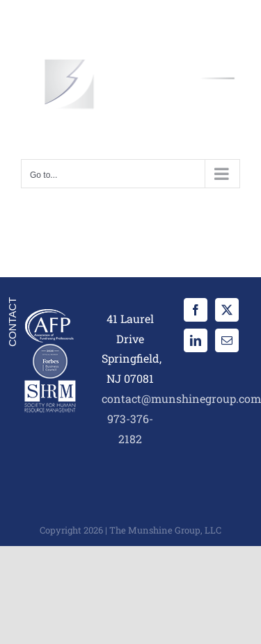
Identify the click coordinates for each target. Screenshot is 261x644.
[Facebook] (196, 310)
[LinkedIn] (196, 340)
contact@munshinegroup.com (181, 398)
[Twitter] (227, 310)
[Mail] (227, 340)
